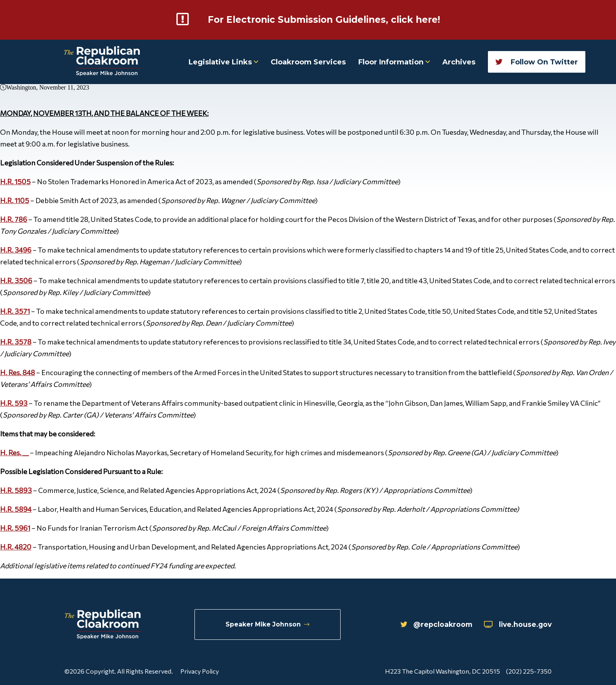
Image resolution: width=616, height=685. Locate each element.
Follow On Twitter (537, 62)
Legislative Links (223, 62)
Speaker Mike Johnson (268, 624)
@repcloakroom (432, 625)
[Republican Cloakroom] (102, 61)
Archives (459, 62)
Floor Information (394, 62)
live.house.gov (516, 625)
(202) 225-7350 (529, 671)
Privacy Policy (200, 671)
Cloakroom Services (308, 62)
